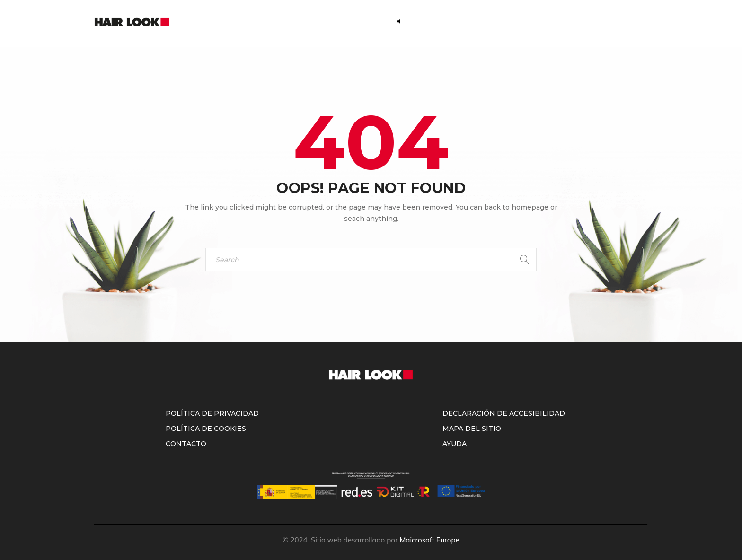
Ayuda (455, 444)
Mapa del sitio (472, 429)
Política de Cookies (206, 429)
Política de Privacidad (212, 413)
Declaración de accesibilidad (504, 413)
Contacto (186, 444)
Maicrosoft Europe (429, 540)
